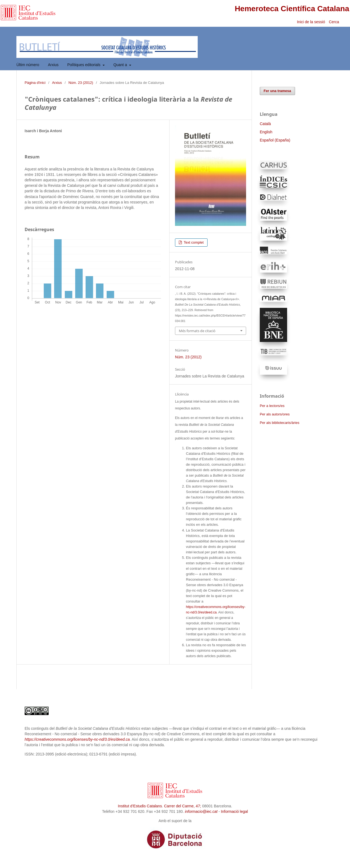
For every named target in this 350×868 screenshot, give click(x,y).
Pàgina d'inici (35, 83)
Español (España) (275, 140)
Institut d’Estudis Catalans (140, 806)
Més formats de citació (197, 331)
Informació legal (234, 811)
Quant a (121, 65)
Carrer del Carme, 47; (183, 806)
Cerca (335, 22)
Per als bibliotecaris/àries (280, 423)
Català (265, 124)
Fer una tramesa (277, 91)
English (266, 132)
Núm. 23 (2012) (81, 83)
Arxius (53, 65)
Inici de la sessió (311, 22)
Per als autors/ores (275, 414)
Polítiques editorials (84, 65)
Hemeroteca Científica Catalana (292, 9)
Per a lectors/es (272, 406)
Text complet (193, 242)
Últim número (28, 65)
